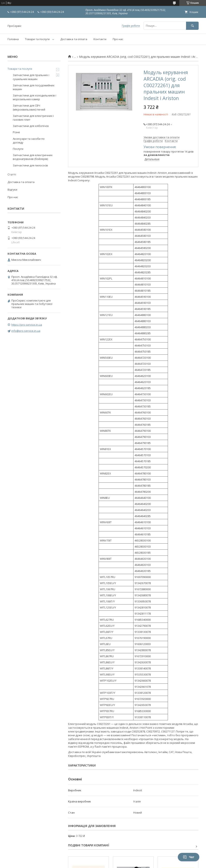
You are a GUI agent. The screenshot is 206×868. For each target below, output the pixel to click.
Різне (16, 132)
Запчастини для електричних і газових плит (33, 118)
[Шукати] (192, 26)
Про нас (118, 39)
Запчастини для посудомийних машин (34, 87)
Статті (12, 174)
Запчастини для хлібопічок (31, 126)
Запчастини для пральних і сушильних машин (31, 77)
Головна (13, 39)
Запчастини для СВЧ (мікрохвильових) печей (29, 107)
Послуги (18, 149)
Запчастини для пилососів (30, 165)
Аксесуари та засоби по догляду (29, 141)
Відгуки (12, 190)
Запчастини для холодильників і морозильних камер (34, 97)
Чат (189, 857)
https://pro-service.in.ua (27, 325)
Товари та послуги (37, 39)
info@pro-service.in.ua (26, 331)
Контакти (100, 39)
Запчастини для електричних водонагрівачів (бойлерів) (33, 157)
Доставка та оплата (74, 39)
